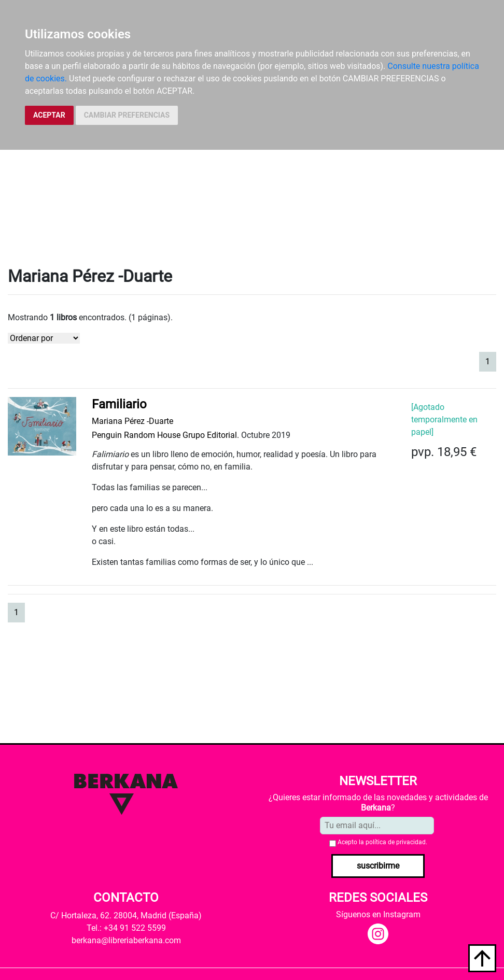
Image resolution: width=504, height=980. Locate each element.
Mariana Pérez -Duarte (132, 421)
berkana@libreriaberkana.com (126, 940)
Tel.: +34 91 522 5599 (126, 928)
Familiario (119, 404)
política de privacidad (396, 842)
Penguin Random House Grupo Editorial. (165, 435)
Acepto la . (382, 842)
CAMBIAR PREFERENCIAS (127, 115)
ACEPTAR (49, 115)
